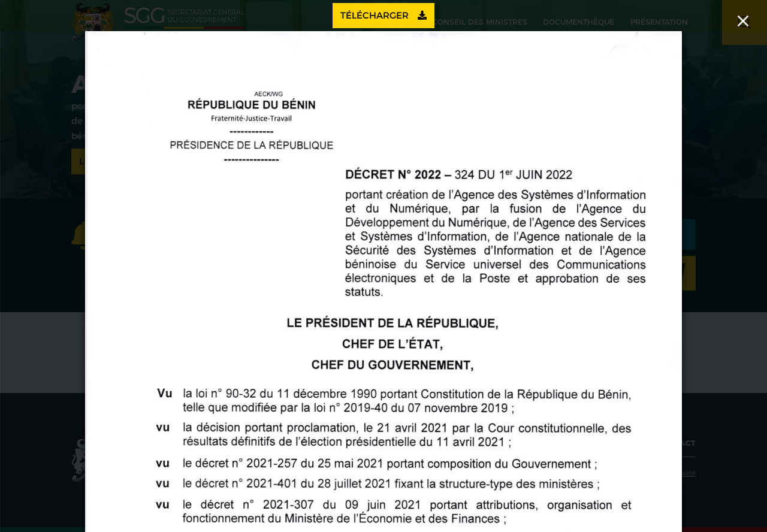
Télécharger (383, 15)
